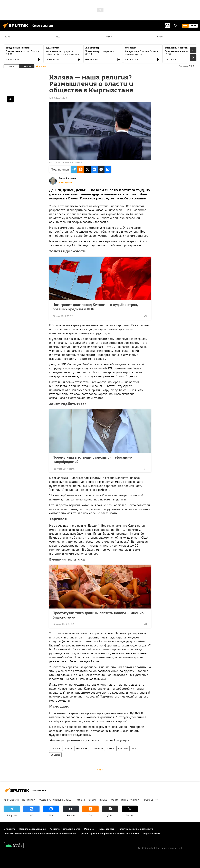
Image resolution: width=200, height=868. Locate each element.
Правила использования (32, 829)
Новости (68, 748)
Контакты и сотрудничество (65, 829)
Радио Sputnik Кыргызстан (55, 800)
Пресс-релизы (106, 829)
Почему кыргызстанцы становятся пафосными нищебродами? (93, 459)
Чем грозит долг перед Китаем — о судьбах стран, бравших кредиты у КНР (95, 307)
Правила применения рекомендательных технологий (109, 833)
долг (134, 748)
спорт (92, 800)
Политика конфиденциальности (135, 829)
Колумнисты (97, 748)
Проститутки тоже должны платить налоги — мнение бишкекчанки (98, 615)
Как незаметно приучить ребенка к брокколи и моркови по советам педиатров (63, 54)
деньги (111, 748)
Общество (55, 755)
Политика (55, 748)
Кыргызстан (82, 748)
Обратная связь (151, 833)
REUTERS (56, 162)
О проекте (9, 829)
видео (103, 800)
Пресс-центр (150, 800)
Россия (80, 800)
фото (114, 800)
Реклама (89, 829)
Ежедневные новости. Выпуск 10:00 (181, 53)
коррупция (123, 748)
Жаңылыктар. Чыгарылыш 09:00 (100, 53)
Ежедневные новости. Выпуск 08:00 (22, 53)
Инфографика (130, 800)
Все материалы (65, 182)
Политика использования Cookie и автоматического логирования (40, 833)
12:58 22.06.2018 (58, 98)
